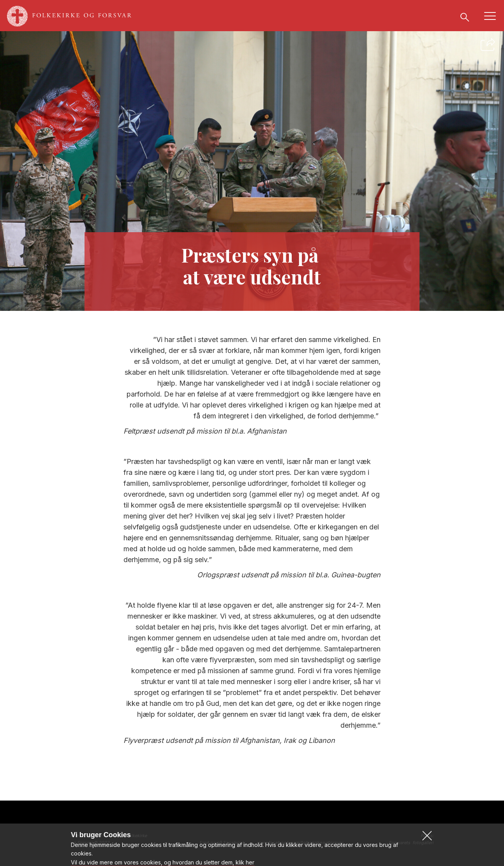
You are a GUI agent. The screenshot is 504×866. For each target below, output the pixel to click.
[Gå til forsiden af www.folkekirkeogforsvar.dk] (73, 17)
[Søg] (465, 17)
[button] (427, 851)
